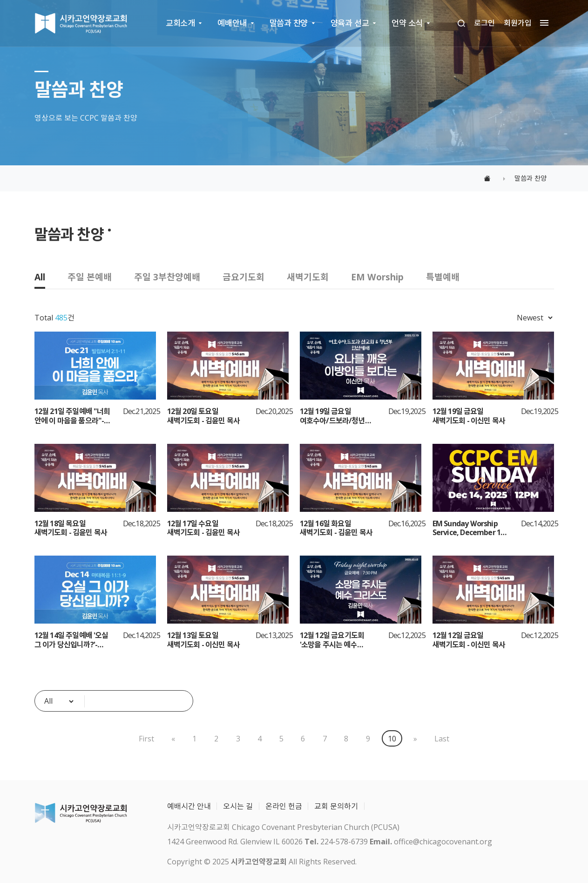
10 (392, 739)
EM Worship (377, 277)
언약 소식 (407, 23)
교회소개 (180, 23)
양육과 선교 (350, 23)
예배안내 (232, 23)
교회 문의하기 (336, 806)
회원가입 (518, 23)
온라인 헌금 (284, 806)
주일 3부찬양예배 (167, 277)
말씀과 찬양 (289, 23)
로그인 (484, 23)
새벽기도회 (308, 277)
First (146, 739)
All (40, 277)
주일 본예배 (90, 277)
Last (442, 739)
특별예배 (443, 277)
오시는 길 (238, 806)
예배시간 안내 (189, 806)
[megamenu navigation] (542, 23)
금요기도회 (243, 277)
